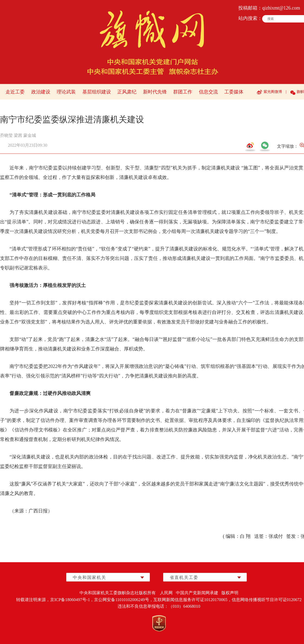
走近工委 (15, 92)
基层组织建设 (97, 92)
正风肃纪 (127, 92)
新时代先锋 (155, 92)
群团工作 (183, 92)
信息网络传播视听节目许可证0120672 (267, 600)
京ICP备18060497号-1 (70, 600)
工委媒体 (234, 92)
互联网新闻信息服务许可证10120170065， (193, 600)
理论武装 (66, 92)
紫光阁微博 (273, 92)
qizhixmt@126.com (281, 8)
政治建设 (41, 92)
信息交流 (208, 92)
